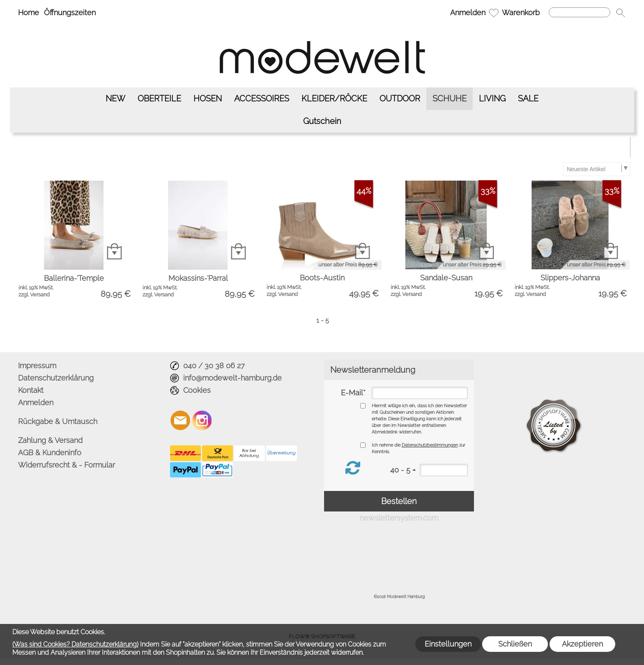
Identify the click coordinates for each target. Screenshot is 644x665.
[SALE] (528, 99)
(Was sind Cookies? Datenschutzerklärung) (75, 644)
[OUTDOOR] (400, 99)
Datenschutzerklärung (56, 378)
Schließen (515, 644)
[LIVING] (492, 99)
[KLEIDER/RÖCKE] (334, 99)
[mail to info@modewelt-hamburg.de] (180, 420)
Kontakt (31, 390)
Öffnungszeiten (70, 13)
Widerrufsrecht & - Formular (67, 465)
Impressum (37, 366)
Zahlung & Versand (50, 440)
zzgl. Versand (34, 295)
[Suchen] (580, 12)
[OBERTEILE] (159, 99)
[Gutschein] (322, 121)
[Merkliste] (494, 13)
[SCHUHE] (450, 99)
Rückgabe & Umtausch (58, 421)
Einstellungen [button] (448, 644)
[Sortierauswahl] (596, 169)
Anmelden (468, 13)
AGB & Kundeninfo (50, 453)
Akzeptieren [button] (582, 644)
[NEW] (115, 99)
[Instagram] (202, 420)
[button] (621, 13)
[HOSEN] (208, 99)
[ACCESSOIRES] (262, 99)
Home (29, 13)
